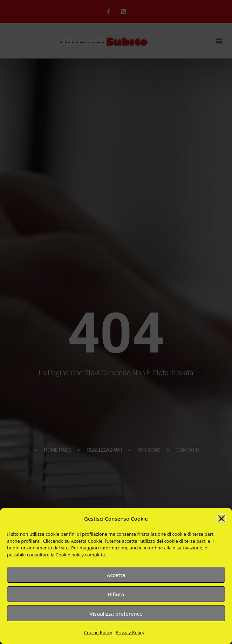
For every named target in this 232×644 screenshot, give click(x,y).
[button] (221, 519)
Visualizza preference (116, 614)
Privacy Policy (130, 632)
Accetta (116, 575)
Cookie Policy (98, 632)
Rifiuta (116, 594)
